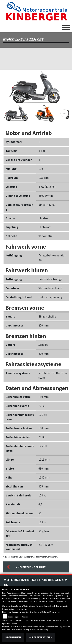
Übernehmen (13, 637)
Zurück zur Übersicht (26, 567)
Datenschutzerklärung (58, 601)
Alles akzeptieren (41, 637)
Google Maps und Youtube (18, 617)
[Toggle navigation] (66, 26)
